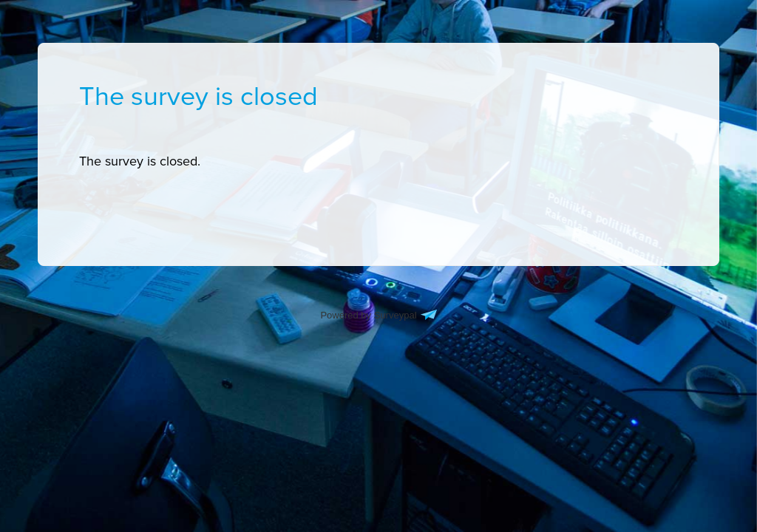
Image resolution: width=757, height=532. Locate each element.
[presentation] (140, 161)
